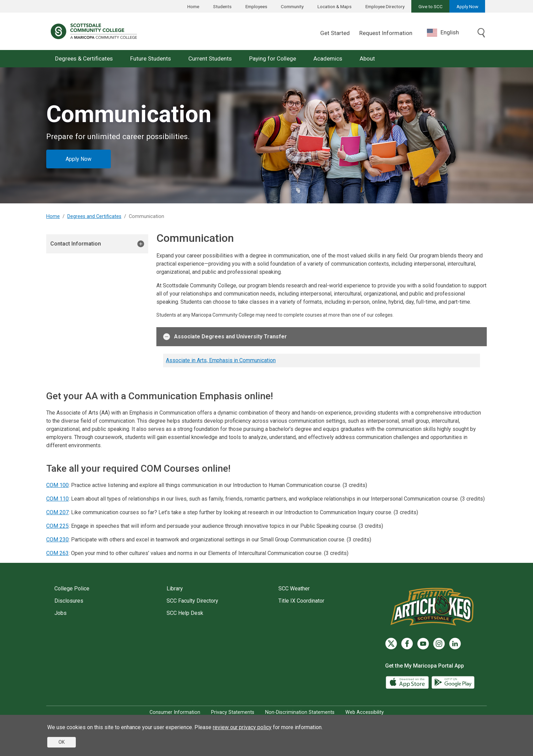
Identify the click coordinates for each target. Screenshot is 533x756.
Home (193, 6)
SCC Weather (294, 589)
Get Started (335, 33)
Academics (328, 58)
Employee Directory (385, 6)
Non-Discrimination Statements (300, 712)
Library (175, 589)
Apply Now (467, 6)
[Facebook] (407, 644)
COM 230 (57, 540)
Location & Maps (334, 6)
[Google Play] (453, 682)
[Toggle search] (481, 33)
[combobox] (448, 32)
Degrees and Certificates (94, 216)
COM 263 (57, 553)
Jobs (61, 613)
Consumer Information (175, 712)
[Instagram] (439, 644)
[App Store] (408, 682)
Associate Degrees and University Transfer (225, 337)
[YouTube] (423, 644)
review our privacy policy (242, 727)
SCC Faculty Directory (192, 601)
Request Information (386, 33)
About (367, 58)
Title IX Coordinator (301, 601)
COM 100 (57, 485)
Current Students (210, 58)
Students (222, 6)
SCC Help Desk (185, 613)
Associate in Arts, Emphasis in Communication (221, 360)
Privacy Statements (233, 712)
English (443, 33)
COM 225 (57, 526)
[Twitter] (391, 644)
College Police (72, 589)
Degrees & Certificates (84, 58)
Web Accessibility (365, 712)
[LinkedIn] (455, 644)
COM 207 (57, 512)
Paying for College (273, 58)
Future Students (151, 58)
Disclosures (69, 601)
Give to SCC (431, 6)
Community (292, 6)
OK (62, 742)
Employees (256, 6)
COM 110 (57, 499)
